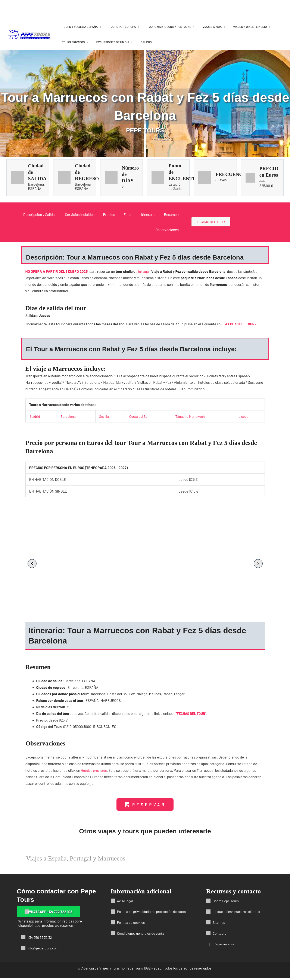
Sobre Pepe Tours (226, 903)
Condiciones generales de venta (142, 935)
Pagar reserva (224, 946)
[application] (99, 27)
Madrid (35, 416)
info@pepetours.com (44, 950)
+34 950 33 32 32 (40, 940)
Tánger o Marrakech (191, 416)
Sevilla (104, 416)
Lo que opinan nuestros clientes (238, 914)
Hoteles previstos (94, 772)
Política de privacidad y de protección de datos (153, 914)
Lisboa (244, 416)
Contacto (220, 935)
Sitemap (219, 925)
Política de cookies (132, 925)
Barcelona (68, 416)
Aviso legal (125, 903)
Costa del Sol (139, 416)
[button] (32, 564)
